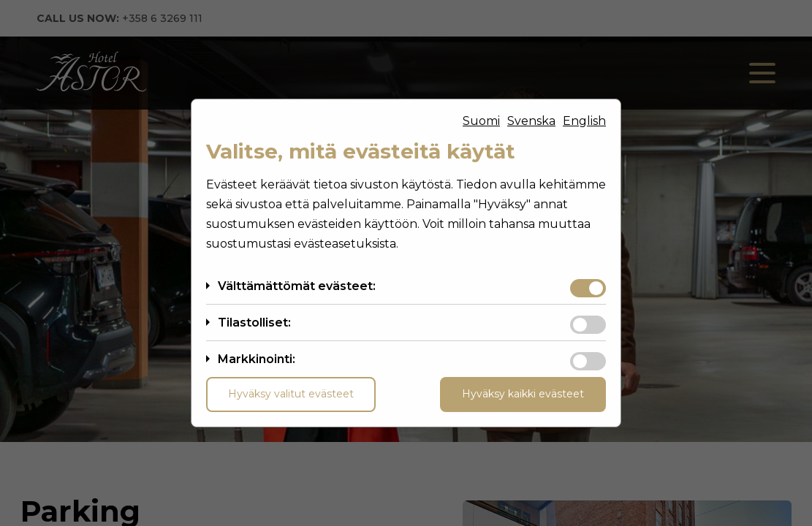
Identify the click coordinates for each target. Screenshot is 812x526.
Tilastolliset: (254, 323)
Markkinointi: (257, 359)
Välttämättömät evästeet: (297, 286)
